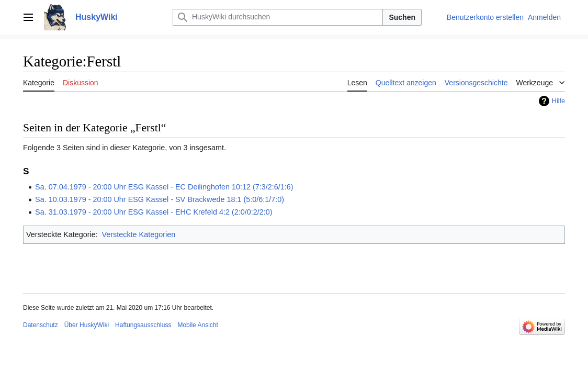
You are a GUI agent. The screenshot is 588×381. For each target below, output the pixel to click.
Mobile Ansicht (197, 325)
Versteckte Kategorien (138, 234)
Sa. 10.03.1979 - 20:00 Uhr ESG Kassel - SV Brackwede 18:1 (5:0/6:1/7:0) (160, 199)
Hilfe (558, 101)
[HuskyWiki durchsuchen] (278, 17)
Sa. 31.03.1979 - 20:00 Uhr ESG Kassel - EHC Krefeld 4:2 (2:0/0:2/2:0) (154, 212)
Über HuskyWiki (87, 325)
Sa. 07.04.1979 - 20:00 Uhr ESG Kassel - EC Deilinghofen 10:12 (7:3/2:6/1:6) (164, 187)
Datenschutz (41, 325)
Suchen (402, 17)
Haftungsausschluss (143, 325)
